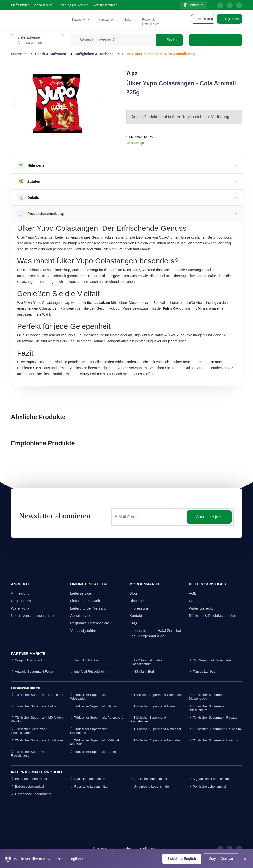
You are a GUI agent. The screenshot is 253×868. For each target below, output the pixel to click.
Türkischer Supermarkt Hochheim (37, 740)
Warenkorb (20, 608)
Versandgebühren (105, 5)
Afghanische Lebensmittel (209, 779)
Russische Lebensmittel (89, 786)
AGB (193, 593)
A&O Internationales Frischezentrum (146, 662)
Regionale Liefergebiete (151, 22)
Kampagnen (106, 20)
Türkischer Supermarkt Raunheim (215, 729)
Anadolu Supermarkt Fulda (32, 672)
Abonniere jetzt (209, 517)
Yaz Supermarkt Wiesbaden (211, 660)
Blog (133, 593)
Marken (128, 20)
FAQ (133, 623)
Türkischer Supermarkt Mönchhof (155, 729)
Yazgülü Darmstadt (26, 660)
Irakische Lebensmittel (29, 779)
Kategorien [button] (80, 20)
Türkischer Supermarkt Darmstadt (37, 695)
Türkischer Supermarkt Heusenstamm (29, 731)
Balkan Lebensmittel (27, 786)
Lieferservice (20, 5)
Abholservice (43, 5)
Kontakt (136, 616)
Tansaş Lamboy (202, 672)
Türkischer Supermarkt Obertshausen (148, 719)
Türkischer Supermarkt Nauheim (155, 740)
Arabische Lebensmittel (148, 779)
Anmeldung (20, 593)
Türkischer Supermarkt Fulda (34, 706)
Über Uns (137, 601)
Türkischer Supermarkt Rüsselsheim (207, 708)
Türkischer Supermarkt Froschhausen (29, 754)
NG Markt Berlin (143, 672)
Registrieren (229, 19)
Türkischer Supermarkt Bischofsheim (88, 731)
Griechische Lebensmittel (31, 794)
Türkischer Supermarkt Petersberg (97, 718)
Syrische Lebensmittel (88, 779)
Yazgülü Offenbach (86, 660)
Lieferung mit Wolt (85, 601)
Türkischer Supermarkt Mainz (152, 706)
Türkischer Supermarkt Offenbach (156, 695)
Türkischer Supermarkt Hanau (94, 706)
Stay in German (221, 859)
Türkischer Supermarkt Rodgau (213, 718)
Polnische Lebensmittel (207, 786)
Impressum (139, 608)
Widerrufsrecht (201, 608)
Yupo (132, 73)
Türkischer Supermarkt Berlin (93, 752)
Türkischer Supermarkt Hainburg (214, 740)
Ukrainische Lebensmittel (149, 786)
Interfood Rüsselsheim (88, 672)
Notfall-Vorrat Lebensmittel (33, 616)
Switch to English (182, 859)
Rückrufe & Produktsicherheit (213, 616)
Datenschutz (199, 601)
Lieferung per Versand (73, 5)
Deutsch (192, 5)
